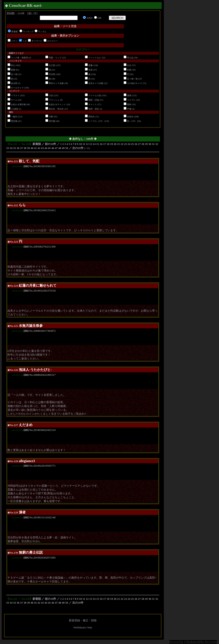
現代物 (52, 121)
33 (8, 148)
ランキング (28, 32)
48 (60, 148)
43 (42, 148)
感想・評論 (94, 100)
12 (87, 144)
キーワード (37, 41)
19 (112, 144)
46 (53, 148)
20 (115, 144)
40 (32, 148)
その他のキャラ (135, 83)
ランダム (42, 32)
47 (56, 148)
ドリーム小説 (95, 95)
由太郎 (14, 83)
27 (139, 144)
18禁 (51, 117)
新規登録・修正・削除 (83, 620)
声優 (129, 109)
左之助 (52, 65)
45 (49, 148)
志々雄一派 (132, 79)
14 (94, 144)
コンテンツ (14, 91)
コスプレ (131, 100)
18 (108, 144)
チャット (93, 104)
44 (46, 148)
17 (105, 144)
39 (29, 148)
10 (81, 144)
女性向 (130, 117)
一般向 (14, 117)
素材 (129, 104)
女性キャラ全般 (96, 83)
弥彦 (90, 70)
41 (35, 148)
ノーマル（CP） (96, 121)
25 (132, 144)
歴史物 (14, 121)
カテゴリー (52, 41)
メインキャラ (15, 61)
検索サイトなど (16, 53)
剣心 (13, 65)
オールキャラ (17, 88)
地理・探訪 (94, 109)
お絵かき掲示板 (18, 104)
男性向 (92, 117)
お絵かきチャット (57, 104)
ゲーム (14, 100)
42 (39, 148)
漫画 (129, 95)
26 (136, 144)
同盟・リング (55, 58)
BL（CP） (132, 121)
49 (63, 148)
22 (122, 144)
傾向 (11, 112)
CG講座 (15, 109)
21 (119, 144)
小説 (51, 95)
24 (129, 144)
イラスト (15, 95)
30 (150, 144)
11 (84, 144)
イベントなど (95, 58)
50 (67, 148)
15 (98, 144)
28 (143, 144)
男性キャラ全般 (56, 83)
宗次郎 (52, 74)
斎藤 (90, 65)
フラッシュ (54, 100)
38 (25, 148)
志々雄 (14, 74)
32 (157, 144)
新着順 (15, 32)
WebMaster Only (83, 627)
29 (146, 144)
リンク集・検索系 (19, 58)
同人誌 (130, 58)
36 (18, 148)
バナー (14, 41)
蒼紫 (13, 70)
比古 (129, 65)
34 (11, 148)
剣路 (129, 70)
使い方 (32, 13)
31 (153, 144)
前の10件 (50, 144)
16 (101, 144)
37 (21, 148)
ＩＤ (25, 41)
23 (125, 144)
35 (15, 148)
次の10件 (78, 148)
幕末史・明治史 (56, 109)
